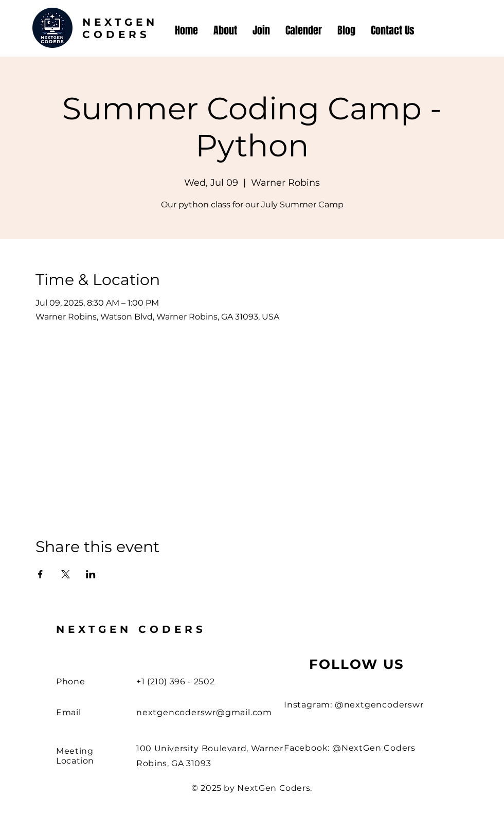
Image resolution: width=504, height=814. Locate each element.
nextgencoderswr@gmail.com (204, 712)
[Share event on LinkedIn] (91, 574)
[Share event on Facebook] (40, 574)
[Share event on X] (66, 574)
